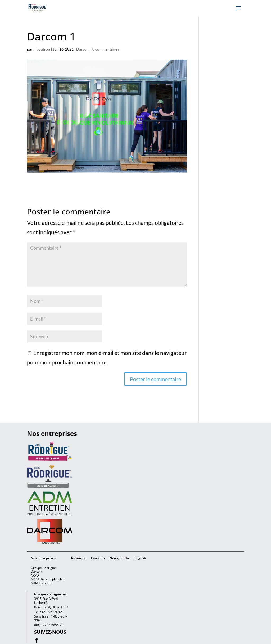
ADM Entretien (42, 583)
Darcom (83, 49)
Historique (78, 558)
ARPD (35, 575)
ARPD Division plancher (48, 579)
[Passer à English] (140, 558)
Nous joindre (120, 558)
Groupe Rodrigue (43, 568)
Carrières (98, 558)
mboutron (42, 49)
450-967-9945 (52, 612)
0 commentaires (106, 49)
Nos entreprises (43, 558)
